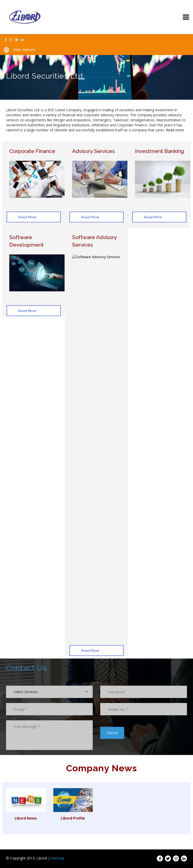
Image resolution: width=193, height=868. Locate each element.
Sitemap (58, 858)
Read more (175, 130)
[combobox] (49, 692)
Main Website (24, 50)
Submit (112, 733)
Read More (24, 217)
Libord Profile (73, 818)
